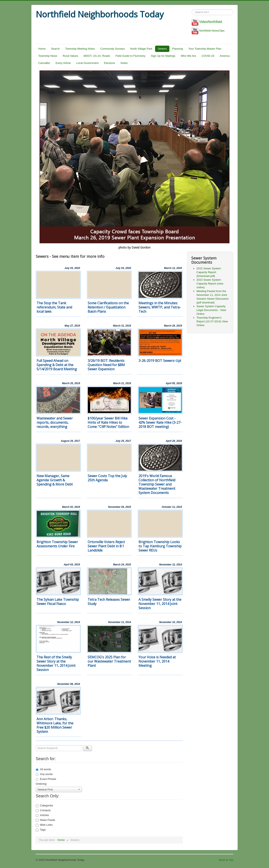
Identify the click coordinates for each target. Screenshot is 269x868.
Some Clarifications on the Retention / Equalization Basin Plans (108, 307)
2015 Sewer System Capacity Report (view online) (210, 284)
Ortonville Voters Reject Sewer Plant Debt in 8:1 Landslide (106, 546)
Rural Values (70, 56)
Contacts (43, 810)
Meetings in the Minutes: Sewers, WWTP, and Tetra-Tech (160, 307)
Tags (41, 830)
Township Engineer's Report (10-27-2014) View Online (212, 321)
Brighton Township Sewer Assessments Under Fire (57, 544)
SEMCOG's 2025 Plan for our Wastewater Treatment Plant (109, 661)
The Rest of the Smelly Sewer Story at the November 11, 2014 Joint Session (56, 663)
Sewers (162, 49)
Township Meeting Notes (80, 49)
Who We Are (188, 56)
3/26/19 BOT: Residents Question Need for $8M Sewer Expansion (106, 365)
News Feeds (45, 820)
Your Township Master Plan (205, 49)
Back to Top (226, 860)
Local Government (87, 63)
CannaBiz (44, 63)
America (225, 56)
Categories (44, 806)
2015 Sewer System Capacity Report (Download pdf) (209, 272)
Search (55, 49)
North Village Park (141, 49)
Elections (110, 63)
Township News (48, 56)
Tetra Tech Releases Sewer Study (109, 602)
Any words (44, 774)
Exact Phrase (46, 779)
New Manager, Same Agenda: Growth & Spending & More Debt (55, 480)
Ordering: (41, 784)
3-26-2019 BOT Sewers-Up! (160, 361)
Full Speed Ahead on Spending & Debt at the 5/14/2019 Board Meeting (57, 365)
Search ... (192, 9)
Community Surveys (113, 49)
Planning (178, 49)
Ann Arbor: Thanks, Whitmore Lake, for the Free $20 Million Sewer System (55, 725)
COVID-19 (208, 56)
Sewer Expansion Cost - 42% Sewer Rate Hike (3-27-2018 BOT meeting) (160, 422)
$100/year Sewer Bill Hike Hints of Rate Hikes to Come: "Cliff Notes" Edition (108, 422)
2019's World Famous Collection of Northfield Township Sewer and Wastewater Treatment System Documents (157, 484)
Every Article (63, 63)
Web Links (44, 825)
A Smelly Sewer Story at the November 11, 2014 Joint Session (160, 604)
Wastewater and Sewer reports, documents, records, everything (55, 422)
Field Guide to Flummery (131, 56)
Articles (42, 815)
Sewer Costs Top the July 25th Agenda (107, 478)
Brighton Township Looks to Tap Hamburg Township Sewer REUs (160, 546)
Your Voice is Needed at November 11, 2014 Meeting (157, 661)
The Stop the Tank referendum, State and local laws (54, 307)
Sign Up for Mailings (163, 56)
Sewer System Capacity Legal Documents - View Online (211, 310)
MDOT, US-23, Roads (97, 56)
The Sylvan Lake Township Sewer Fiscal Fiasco (58, 602)
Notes (124, 63)
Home (42, 49)
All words (43, 769)
